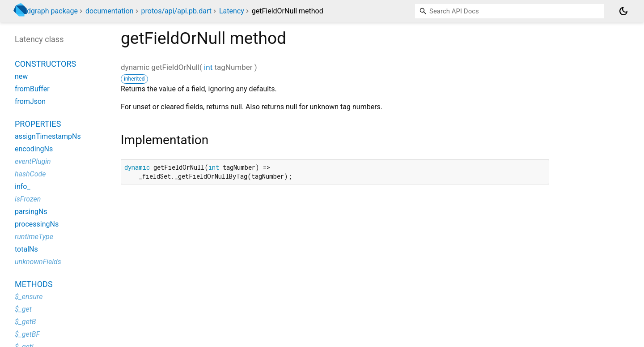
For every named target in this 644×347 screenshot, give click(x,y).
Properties (38, 124)
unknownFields (38, 262)
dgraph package (52, 11)
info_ (23, 186)
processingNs (37, 224)
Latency (232, 11)
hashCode (30, 174)
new (21, 76)
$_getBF (27, 334)
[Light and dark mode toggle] (623, 11)
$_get (23, 309)
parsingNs (31, 212)
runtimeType (34, 237)
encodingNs (34, 149)
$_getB (25, 322)
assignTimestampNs (48, 136)
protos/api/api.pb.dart (176, 11)
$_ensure (29, 297)
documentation (110, 11)
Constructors (45, 64)
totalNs (26, 249)
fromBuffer (32, 89)
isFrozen (28, 199)
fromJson (30, 101)
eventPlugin (33, 161)
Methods (34, 284)
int (208, 67)
